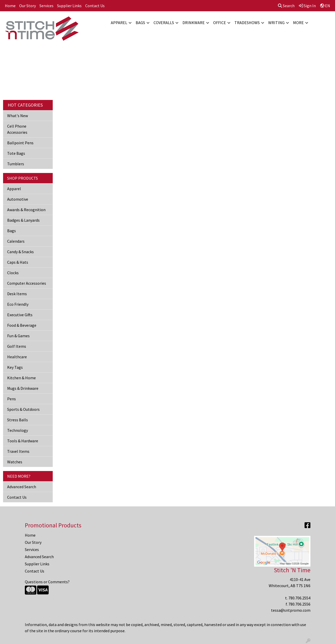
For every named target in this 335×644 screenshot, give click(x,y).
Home (10, 6)
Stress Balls (18, 420)
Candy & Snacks (20, 252)
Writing (276, 23)
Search (286, 6)
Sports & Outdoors (23, 409)
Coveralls (164, 23)
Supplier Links (69, 6)
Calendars (16, 241)
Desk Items (17, 294)
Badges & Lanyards (23, 220)
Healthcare (17, 357)
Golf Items (17, 346)
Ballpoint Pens (20, 143)
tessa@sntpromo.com (291, 610)
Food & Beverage (22, 325)
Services (46, 6)
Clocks (13, 273)
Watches (15, 462)
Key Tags (15, 367)
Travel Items (18, 451)
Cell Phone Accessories (17, 129)
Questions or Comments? (47, 582)
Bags (140, 23)
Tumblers (16, 164)
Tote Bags (16, 153)
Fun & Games (18, 336)
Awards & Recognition (26, 210)
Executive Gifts (20, 315)
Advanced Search (22, 487)
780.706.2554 (299, 598)
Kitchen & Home (21, 378)
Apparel (119, 23)
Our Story (28, 6)
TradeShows (247, 23)
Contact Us (95, 6)
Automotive (18, 199)
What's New (18, 116)
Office (220, 23)
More (298, 23)
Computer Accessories (27, 283)
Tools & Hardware (23, 441)
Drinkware (194, 23)
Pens (12, 399)
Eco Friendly (18, 304)
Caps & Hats (18, 262)
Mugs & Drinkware (23, 388)
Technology (18, 430)
